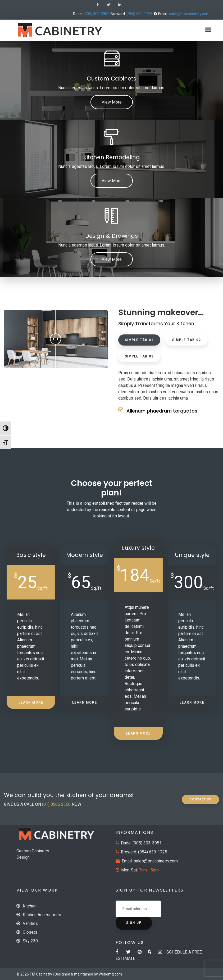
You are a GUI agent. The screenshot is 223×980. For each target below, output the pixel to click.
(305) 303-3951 (96, 14)
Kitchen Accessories (42, 915)
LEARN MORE (31, 702)
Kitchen (30, 906)
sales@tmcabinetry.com (189, 14)
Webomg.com (110, 974)
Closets (30, 932)
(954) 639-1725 (139, 14)
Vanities (30, 923)
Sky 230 (30, 941)
